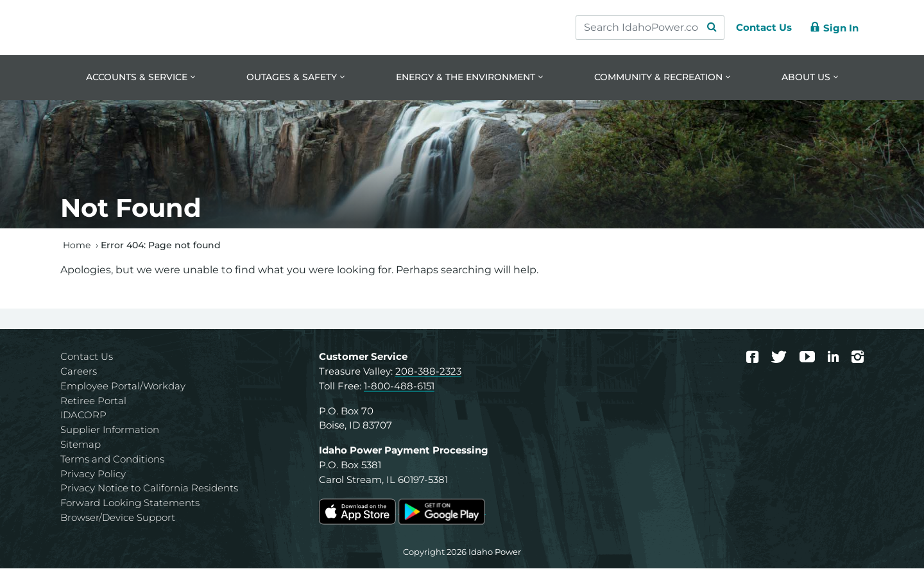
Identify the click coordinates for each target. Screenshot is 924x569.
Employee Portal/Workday (123, 386)
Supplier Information (110, 431)
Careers (79, 372)
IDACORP (83, 416)
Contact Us (87, 358)
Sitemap (81, 446)
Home (77, 246)
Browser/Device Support (118, 519)
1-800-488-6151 (399, 386)
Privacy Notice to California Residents (149, 489)
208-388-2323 (428, 372)
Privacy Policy (93, 474)
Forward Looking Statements (130, 504)
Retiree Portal (93, 401)
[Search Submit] (706, 28)
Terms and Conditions (112, 460)
